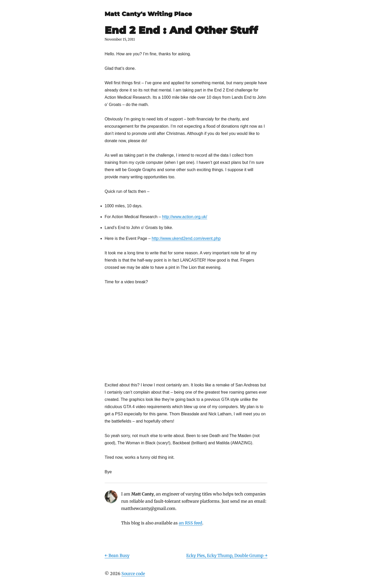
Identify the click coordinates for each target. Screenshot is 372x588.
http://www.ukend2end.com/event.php (186, 238)
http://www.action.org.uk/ (184, 217)
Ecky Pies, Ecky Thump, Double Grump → (227, 555)
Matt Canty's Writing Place (148, 14)
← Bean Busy (117, 555)
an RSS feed (191, 523)
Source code (133, 574)
